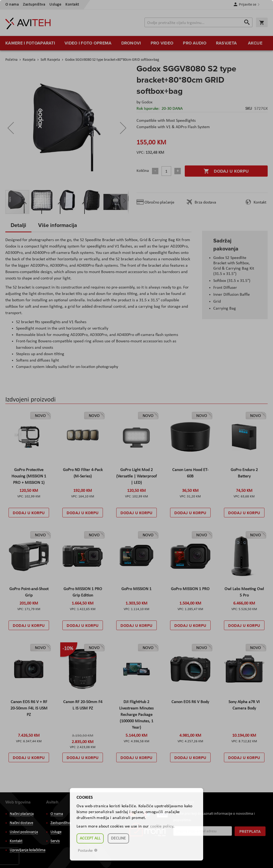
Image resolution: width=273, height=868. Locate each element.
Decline (118, 838)
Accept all (90, 838)
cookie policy (162, 826)
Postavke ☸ (88, 851)
